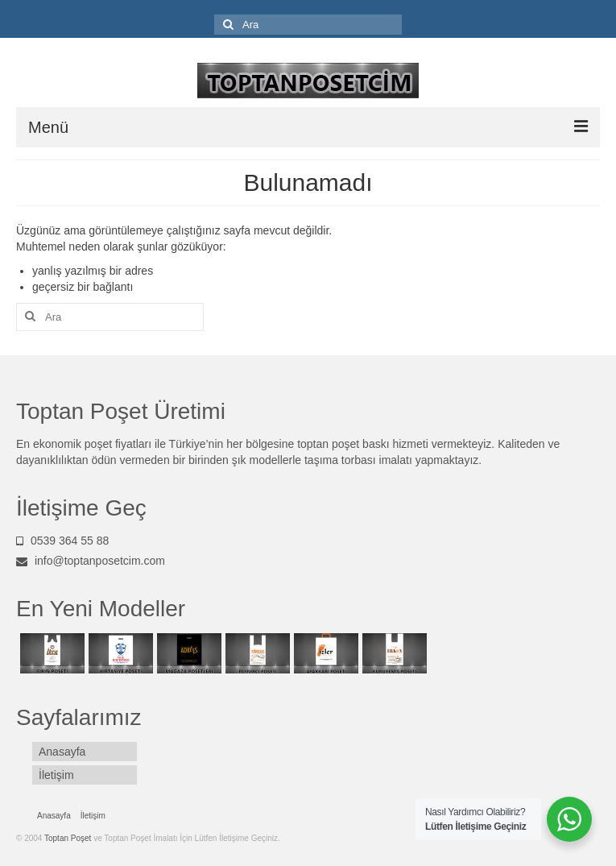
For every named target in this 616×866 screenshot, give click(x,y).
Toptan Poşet (69, 838)
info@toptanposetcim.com (91, 561)
